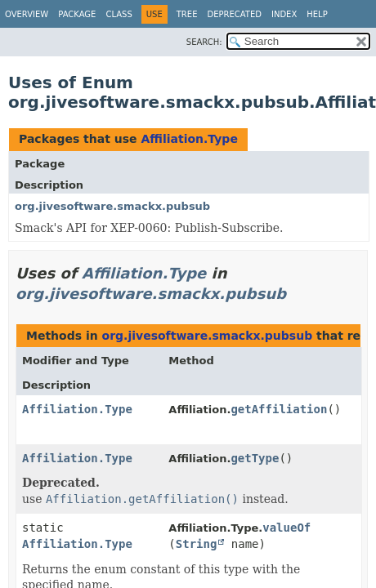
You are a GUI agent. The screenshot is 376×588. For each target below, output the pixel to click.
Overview (27, 14)
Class (119, 14)
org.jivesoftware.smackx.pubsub (112, 206)
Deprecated (234, 14)
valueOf (286, 528)
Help (317, 14)
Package (77, 14)
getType (255, 458)
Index (284, 14)
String (197, 544)
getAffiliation (279, 409)
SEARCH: (204, 42)
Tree (187, 14)
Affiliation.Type (189, 139)
